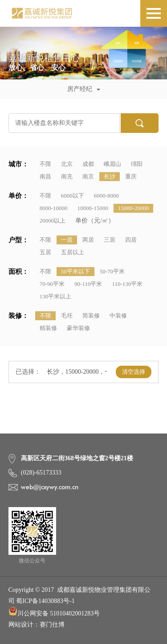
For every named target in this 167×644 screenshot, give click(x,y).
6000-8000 (106, 196)
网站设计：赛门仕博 (37, 625)
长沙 (110, 176)
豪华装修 (78, 328)
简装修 (91, 316)
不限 (45, 164)
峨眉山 (112, 164)
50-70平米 (112, 271)
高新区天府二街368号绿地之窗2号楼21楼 (77, 458)
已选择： (28, 372)
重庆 (131, 176)
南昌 (45, 176)
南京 (88, 176)
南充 (67, 176)
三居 (110, 240)
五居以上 (73, 252)
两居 (88, 240)
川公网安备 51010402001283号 (54, 612)
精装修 (48, 328)
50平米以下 (75, 271)
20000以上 (53, 221)
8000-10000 (54, 208)
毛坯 (67, 316)
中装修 (118, 316)
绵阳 (137, 164)
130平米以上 (56, 296)
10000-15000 (93, 208)
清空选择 (134, 372)
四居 (131, 240)
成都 (88, 164)
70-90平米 (52, 284)
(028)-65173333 (41, 473)
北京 (67, 164)
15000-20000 (133, 208)
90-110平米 (88, 284)
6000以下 (73, 196)
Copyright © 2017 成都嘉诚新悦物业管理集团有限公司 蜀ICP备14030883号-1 (79, 595)
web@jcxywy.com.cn (50, 487)
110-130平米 (127, 284)
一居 (67, 240)
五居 (45, 252)
